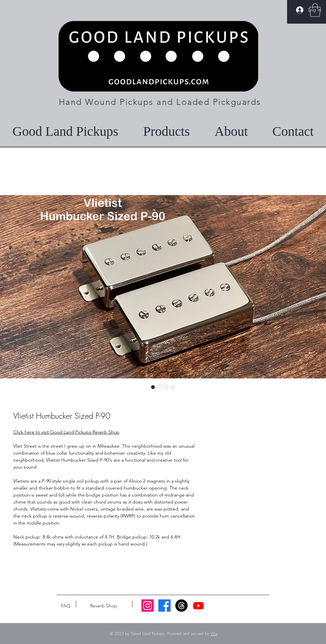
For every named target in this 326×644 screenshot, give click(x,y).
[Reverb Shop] (104, 606)
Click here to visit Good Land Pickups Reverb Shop (66, 432)
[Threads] (181, 606)
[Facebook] (164, 606)
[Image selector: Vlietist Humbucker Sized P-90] (153, 387)
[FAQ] (66, 606)
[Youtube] (198, 606)
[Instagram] (148, 606)
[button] (315, 10)
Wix (214, 634)
